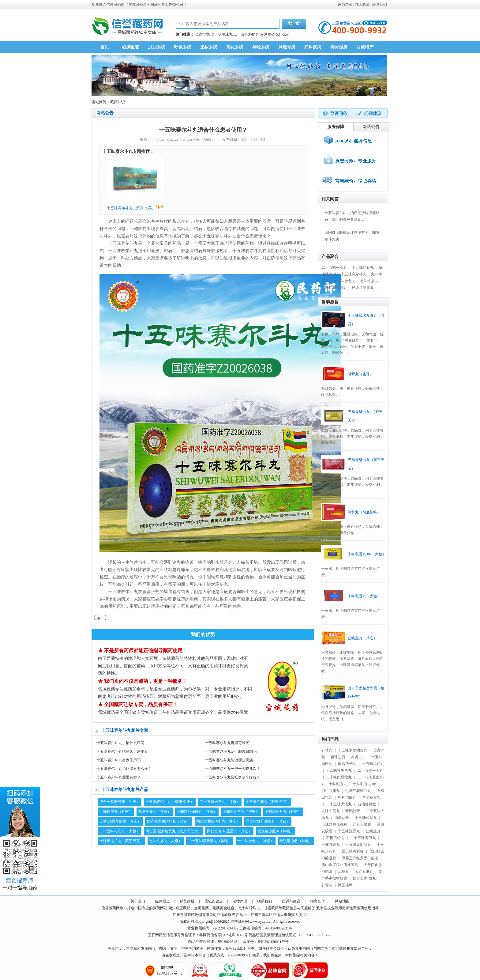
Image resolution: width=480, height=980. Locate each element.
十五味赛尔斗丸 (354, 274)
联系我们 (380, 5)
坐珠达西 (338, 757)
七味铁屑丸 (369, 281)
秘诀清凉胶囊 (363, 288)
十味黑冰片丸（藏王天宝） (122, 841)
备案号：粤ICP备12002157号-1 (267, 942)
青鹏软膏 (353, 811)
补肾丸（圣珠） (361, 374)
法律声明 (240, 901)
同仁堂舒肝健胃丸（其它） (268, 821)
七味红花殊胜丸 (334, 288)
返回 (100, 618)
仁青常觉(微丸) (365, 878)
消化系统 (235, 47)
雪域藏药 (136, 5)
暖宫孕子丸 (347, 764)
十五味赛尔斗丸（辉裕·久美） (170, 802)
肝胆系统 (157, 47)
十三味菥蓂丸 (366, 818)
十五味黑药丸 (373, 764)
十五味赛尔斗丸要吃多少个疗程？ (233, 777)
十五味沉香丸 (349, 831)
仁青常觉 (202, 34)
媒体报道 (163, 901)
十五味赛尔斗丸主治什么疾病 (120, 743)
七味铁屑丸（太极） (166, 841)
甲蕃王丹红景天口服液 (360, 858)
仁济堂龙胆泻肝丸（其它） (169, 821)
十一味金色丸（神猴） (256, 841)
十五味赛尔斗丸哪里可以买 (227, 743)
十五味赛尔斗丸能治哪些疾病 (229, 760)
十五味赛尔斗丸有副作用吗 (118, 760)
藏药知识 (118, 102)
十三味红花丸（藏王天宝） (268, 802)
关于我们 (138, 901)
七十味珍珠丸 (222, 34)
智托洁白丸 (347, 797)
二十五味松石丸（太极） (120, 831)
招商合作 (317, 901)
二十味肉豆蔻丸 (339, 777)
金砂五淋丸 (364, 872)
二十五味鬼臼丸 (363, 838)
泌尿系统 (209, 47)
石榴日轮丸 (335, 838)
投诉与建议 (291, 901)
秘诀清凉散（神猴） (296, 841)
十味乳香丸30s (365, 784)
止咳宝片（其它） (362, 638)
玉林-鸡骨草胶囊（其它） (120, 821)
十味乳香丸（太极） (364, 596)
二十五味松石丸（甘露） (220, 802)
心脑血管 (131, 47)
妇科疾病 (313, 47)
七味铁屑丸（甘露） (116, 812)
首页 (105, 47)
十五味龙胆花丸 (358, 845)
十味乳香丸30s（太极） (367, 554)
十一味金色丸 (344, 281)
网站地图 (342, 901)
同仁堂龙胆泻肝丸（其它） (218, 821)
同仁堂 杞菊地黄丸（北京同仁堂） (173, 831)
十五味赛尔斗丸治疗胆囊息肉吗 (231, 751)
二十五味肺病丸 (246, 34)
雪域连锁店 (214, 901)
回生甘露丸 (331, 791)
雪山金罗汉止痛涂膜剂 (340, 865)
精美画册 (187, 901)
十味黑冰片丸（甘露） (283, 812)
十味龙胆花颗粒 (334, 824)
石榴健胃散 (367, 804)
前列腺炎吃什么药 (275, 34)
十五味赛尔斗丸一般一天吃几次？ (233, 769)
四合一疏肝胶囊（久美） (120, 802)
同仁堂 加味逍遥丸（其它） (229, 831)
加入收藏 (362, 5)
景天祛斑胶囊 (353, 851)
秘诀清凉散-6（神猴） (276, 831)
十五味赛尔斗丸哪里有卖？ (118, 777)
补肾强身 (339, 47)
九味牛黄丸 (331, 811)
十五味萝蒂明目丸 (353, 750)
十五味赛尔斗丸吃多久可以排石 (122, 751)
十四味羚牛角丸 (339, 770)
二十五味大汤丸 (339, 804)
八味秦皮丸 (371, 797)
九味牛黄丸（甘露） (155, 812)
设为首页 (345, 5)
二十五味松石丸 (334, 267)
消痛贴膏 (342, 818)
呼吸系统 (183, 47)
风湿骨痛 (287, 47)
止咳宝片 (373, 831)
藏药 (112, 908)
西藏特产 (365, 47)
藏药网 (119, 5)
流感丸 (343, 872)
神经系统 (261, 47)
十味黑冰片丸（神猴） (241, 812)
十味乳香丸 (338, 784)
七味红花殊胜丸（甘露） (197, 812)
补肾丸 (327, 750)
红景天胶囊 (362, 824)
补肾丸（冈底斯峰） (364, 512)
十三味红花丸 (363, 267)
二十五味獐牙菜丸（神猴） (210, 841)
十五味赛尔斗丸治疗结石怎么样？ (124, 769)
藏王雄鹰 (345, 885)
